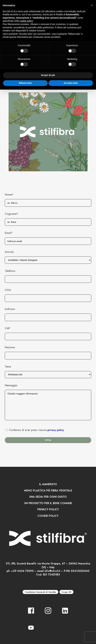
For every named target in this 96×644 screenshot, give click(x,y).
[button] (92, 5)
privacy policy (56, 430)
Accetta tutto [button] (71, 83)
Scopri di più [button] (48, 75)
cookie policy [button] (26, 21)
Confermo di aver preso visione (36, 430)
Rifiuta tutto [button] (25, 83)
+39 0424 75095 (22, 571)
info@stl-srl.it (52, 571)
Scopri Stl (66, 592)
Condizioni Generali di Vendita (40, 592)
